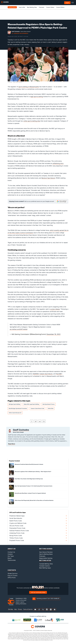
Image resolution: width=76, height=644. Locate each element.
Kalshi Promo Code (16, 521)
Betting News (12, 7)
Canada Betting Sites (46, 564)
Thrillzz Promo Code (16, 538)
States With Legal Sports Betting (31, 404)
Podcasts (42, 7)
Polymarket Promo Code (17, 528)
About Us (12, 549)
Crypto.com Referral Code (18, 523)
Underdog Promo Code (17, 533)
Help (15, 609)
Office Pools (12, 578)
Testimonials (12, 560)
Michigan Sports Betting (14, 404)
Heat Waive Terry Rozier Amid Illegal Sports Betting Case (29, 479)
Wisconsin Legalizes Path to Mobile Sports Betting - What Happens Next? (33, 472)
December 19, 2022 (54, 334)
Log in (67, 3)
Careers (10, 554)
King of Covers (12, 575)
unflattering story (58, 163)
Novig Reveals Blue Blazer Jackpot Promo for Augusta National (30, 493)
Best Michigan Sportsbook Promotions (18, 408)
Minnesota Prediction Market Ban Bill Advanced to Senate (29, 464)
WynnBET (59, 374)
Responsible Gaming (46, 558)
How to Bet (22, 7)
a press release (55, 309)
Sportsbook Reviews (46, 552)
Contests (12, 570)
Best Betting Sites (32, 7)
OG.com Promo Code (16, 526)
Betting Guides (46, 549)
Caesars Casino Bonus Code (37, 408)
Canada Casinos (44, 566)
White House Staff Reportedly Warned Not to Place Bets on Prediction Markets (34, 500)
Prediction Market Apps (17, 516)
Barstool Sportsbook (48, 178)
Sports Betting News (46, 554)
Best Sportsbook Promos (49, 404)
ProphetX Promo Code (17, 540)
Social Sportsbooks (16, 518)
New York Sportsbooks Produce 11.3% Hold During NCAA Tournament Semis (34, 486)
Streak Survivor (13, 573)
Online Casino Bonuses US (15, 413)
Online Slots (51, 408)
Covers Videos (50, 7)
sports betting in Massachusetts (29, 87)
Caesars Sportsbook (46, 374)
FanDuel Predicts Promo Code (19, 531)
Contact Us (11, 552)
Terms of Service (28, 609)
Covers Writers (60, 7)
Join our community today (38, 592)
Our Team (11, 556)
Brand (10, 558)
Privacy (20, 609)
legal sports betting (37, 97)
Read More (12, 444)
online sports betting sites (32, 121)
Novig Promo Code (16, 536)
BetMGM (36, 374)
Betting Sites (45, 560)
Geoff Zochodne (16, 31)
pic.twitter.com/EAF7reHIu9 (19, 329)
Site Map (11, 609)
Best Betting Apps (45, 568)
